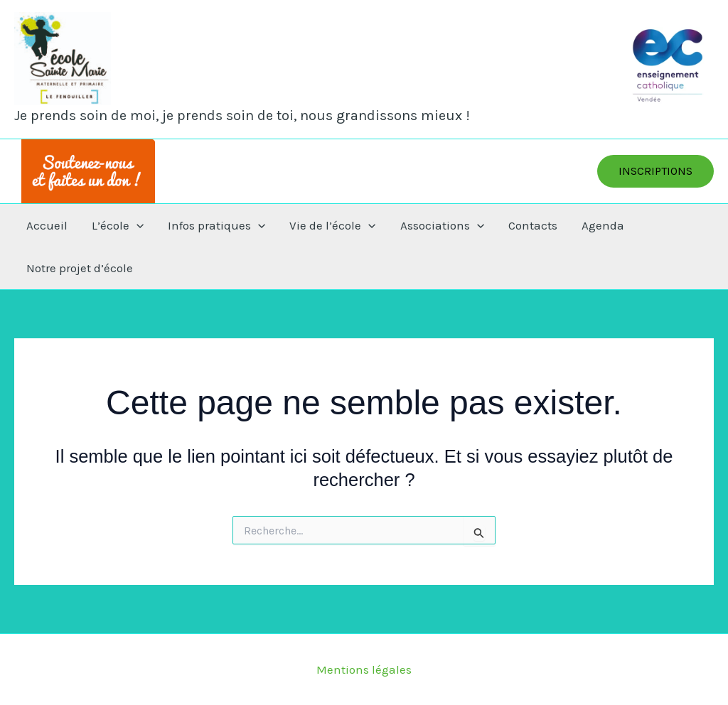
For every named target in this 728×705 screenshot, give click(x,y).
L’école (118, 225)
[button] (655, 171)
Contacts (533, 225)
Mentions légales (364, 669)
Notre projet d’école (80, 268)
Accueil (47, 225)
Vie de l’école (332, 225)
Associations (442, 225)
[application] (136, 225)
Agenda (603, 225)
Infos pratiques (216, 225)
